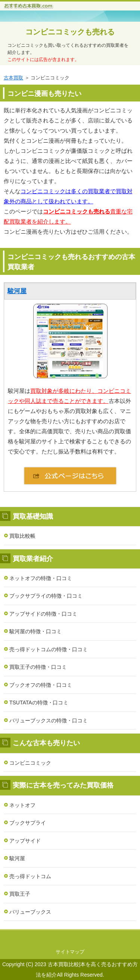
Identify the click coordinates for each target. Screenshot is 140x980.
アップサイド (25, 841)
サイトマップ (70, 952)
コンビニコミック (30, 763)
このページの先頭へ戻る (70, 938)
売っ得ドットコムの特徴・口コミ (49, 649)
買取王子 (20, 894)
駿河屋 (17, 291)
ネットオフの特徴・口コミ (41, 578)
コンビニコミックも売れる (70, 32)
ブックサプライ (28, 823)
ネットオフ (22, 805)
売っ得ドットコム (30, 876)
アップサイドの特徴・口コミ (43, 614)
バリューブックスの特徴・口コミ (49, 720)
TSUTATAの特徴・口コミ (39, 703)
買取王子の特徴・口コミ (38, 667)
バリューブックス (30, 912)
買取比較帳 (22, 536)
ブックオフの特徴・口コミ (41, 685)
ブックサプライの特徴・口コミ (46, 596)
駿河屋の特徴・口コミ (35, 631)
